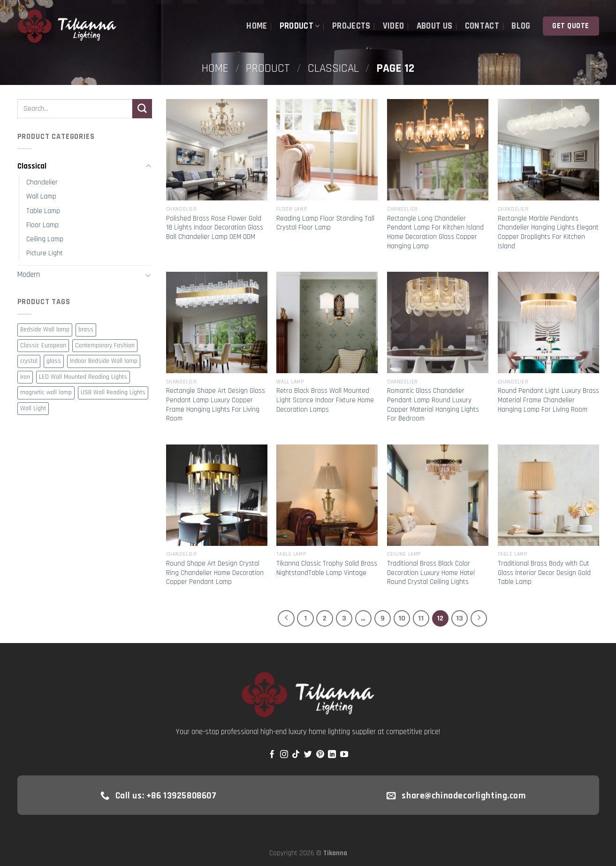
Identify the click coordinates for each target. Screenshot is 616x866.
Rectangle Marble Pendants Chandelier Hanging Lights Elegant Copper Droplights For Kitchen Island (548, 232)
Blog (521, 26)
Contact (482, 26)
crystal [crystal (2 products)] (29, 361)
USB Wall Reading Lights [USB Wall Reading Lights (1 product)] (113, 393)
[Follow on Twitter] (308, 755)
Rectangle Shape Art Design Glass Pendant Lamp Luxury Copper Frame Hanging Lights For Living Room (216, 405)
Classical (333, 69)
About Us (435, 26)
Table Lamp (43, 211)
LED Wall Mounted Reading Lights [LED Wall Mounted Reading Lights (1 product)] (83, 377)
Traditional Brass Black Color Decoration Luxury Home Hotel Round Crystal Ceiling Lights (431, 573)
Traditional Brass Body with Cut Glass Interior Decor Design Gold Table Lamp (544, 573)
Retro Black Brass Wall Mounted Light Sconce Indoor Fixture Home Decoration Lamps (325, 400)
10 (402, 618)
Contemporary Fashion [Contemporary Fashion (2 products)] (105, 346)
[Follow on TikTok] (296, 755)
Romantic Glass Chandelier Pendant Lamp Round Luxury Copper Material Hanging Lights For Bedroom (433, 405)
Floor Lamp (42, 225)
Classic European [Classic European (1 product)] (43, 346)
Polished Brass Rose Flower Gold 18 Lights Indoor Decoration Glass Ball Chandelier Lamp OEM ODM (215, 228)
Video (394, 26)
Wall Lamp (41, 196)
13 (460, 618)
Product (300, 26)
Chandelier (42, 182)
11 (421, 618)
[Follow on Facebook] (272, 755)
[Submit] (142, 109)
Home (257, 26)
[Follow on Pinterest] (320, 755)
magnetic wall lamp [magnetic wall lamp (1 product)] (46, 393)
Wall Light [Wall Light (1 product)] (33, 409)
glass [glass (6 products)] (54, 361)
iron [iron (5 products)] (25, 377)
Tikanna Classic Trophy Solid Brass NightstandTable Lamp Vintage (327, 568)
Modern (29, 275)
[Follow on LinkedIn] (332, 755)
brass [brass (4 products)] (86, 330)
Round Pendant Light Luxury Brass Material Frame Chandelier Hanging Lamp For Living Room (548, 400)
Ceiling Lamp (45, 239)
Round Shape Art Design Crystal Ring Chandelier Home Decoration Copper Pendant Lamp (215, 573)
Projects (351, 26)
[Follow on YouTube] (344, 755)
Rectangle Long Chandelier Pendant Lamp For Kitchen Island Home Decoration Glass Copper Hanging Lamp (435, 232)
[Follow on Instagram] (284, 755)
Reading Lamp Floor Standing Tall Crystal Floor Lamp (325, 223)
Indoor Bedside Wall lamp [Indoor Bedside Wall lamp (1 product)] (104, 361)
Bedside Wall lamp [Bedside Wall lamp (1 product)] (45, 330)
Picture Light (45, 253)
